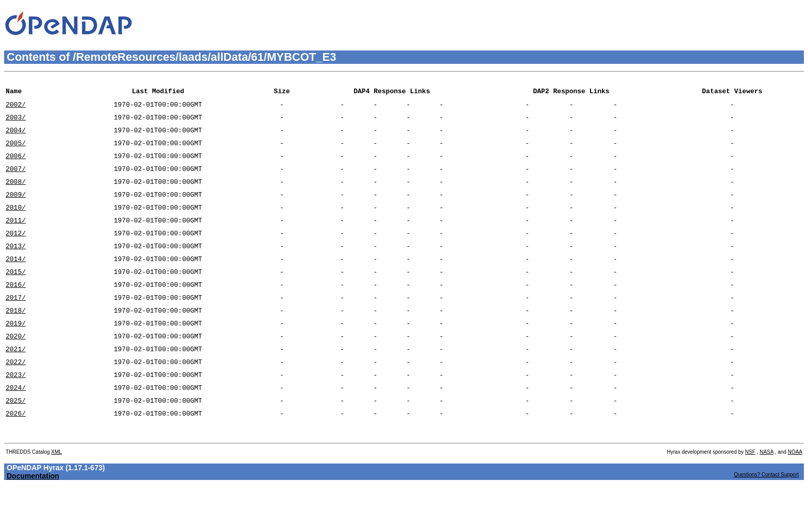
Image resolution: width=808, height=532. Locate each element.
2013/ (16, 267)
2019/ (16, 354)
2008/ (16, 195)
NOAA (795, 497)
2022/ (16, 397)
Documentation (33, 521)
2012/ (16, 253)
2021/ (16, 383)
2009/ (16, 210)
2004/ (16, 138)
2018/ (16, 339)
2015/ (16, 296)
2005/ (16, 152)
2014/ (16, 282)
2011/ (16, 238)
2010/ (16, 224)
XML (56, 497)
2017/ (16, 325)
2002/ (16, 109)
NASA (767, 497)
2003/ (16, 123)
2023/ (16, 411)
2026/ (16, 455)
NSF (750, 497)
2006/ (16, 166)
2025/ (16, 440)
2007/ (16, 181)
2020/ (16, 368)
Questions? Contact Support (766, 519)
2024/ (16, 426)
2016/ (16, 311)
